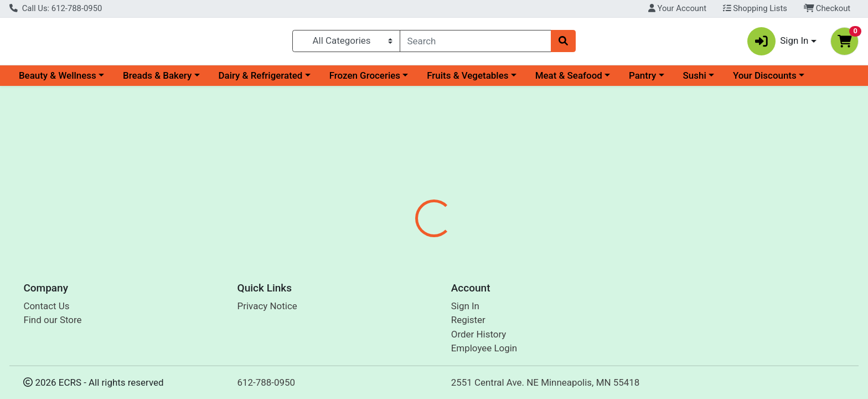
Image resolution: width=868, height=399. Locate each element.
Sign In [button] (778, 44)
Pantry (642, 80)
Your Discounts (765, 80)
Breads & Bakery (157, 80)
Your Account (677, 8)
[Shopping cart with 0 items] (844, 44)
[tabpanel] (615, 277)
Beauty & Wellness (58, 80)
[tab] (392, 234)
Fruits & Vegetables (467, 80)
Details (392, 234)
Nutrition (441, 234)
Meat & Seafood (569, 80)
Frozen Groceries (365, 80)
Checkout (827, 8)
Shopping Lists (755, 8)
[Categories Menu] (346, 43)
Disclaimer (497, 234)
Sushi (695, 80)
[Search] (476, 43)
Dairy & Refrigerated (260, 80)
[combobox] (476, 43)
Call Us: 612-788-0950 (56, 8)
